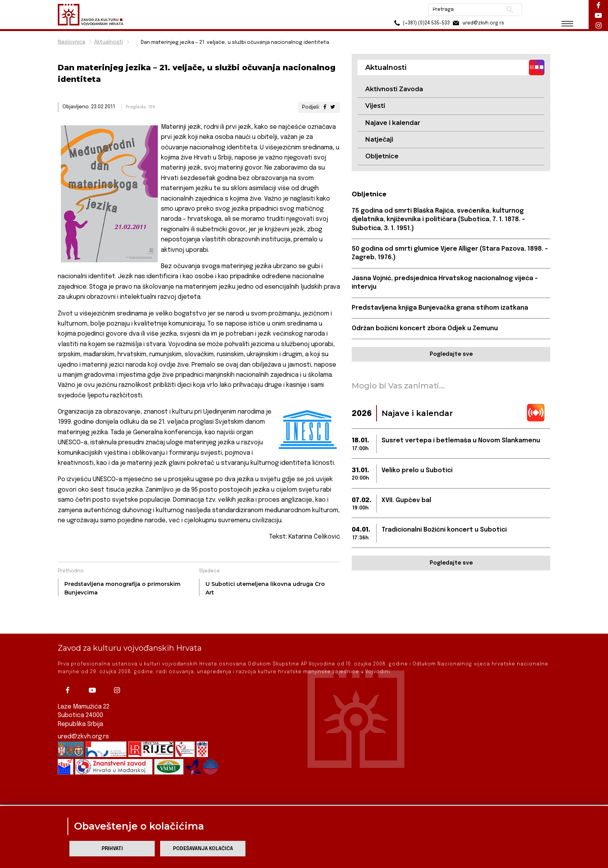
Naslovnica (72, 42)
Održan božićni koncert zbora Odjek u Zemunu (425, 328)
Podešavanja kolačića (203, 849)
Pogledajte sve (451, 354)
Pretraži (510, 10)
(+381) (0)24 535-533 (421, 23)
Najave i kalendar (393, 123)
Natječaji (379, 139)
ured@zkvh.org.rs (83, 713)
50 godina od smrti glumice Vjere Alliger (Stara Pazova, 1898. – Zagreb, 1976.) (450, 253)
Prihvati (112, 849)
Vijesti (375, 106)
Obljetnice (382, 156)
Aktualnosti (109, 42)
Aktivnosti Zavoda (394, 89)
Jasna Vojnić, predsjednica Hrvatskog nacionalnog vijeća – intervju (445, 283)
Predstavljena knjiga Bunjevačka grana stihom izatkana (440, 308)
